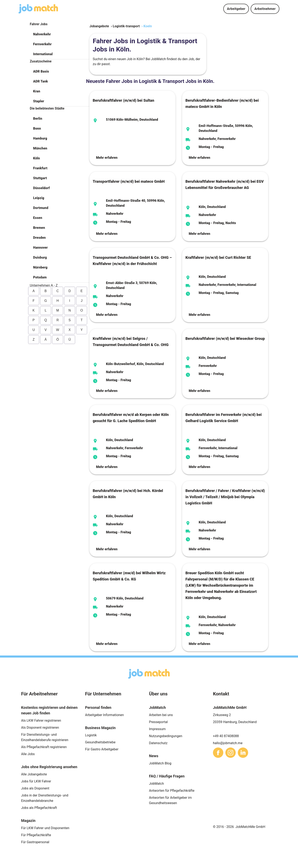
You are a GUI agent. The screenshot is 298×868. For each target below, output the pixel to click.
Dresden (39, 238)
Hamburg (40, 138)
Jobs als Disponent (35, 788)
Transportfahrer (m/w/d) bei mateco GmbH (129, 181)
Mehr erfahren (107, 158)
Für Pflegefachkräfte (36, 835)
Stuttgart (40, 178)
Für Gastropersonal (35, 842)
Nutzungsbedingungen (166, 736)
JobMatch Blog (160, 763)
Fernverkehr (42, 44)
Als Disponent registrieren (40, 728)
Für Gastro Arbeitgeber (102, 749)
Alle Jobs (28, 754)
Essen (38, 218)
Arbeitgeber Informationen (104, 715)
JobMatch (156, 784)
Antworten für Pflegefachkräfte (172, 791)
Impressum (157, 729)
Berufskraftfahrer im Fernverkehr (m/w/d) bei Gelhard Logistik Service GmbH (223, 418)
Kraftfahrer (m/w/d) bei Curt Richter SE (218, 257)
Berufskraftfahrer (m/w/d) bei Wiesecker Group (225, 338)
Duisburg (40, 257)
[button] (60, 34)
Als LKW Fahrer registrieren (41, 721)
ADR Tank (40, 81)
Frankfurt (40, 168)
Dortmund (41, 208)
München (40, 148)
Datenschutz (158, 743)
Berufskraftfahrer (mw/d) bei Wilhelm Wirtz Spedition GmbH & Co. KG (129, 576)
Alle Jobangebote (34, 774)
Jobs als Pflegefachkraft (39, 808)
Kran (37, 91)
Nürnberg (40, 267)
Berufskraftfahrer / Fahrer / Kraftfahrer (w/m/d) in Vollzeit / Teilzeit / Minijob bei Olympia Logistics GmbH (225, 497)
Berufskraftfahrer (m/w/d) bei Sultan (123, 100)
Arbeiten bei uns (161, 715)
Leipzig (39, 198)
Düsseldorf (41, 188)
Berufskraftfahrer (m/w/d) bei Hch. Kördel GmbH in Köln (128, 494)
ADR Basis (41, 71)
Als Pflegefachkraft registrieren (44, 747)
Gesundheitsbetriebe (100, 742)
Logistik (91, 735)
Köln (37, 158)
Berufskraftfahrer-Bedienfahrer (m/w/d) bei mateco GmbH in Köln (222, 103)
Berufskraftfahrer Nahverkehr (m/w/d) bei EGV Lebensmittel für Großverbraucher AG (225, 184)
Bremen (39, 228)
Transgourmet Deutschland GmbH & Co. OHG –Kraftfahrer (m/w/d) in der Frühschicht (132, 261)
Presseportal (158, 722)
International (43, 54)
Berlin (38, 119)
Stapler (39, 101)
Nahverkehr (42, 34)
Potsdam (40, 277)
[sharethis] (218, 753)
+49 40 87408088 (226, 736)
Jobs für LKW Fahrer (36, 781)
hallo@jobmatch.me (228, 743)
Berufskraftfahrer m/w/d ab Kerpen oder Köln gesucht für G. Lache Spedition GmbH (131, 418)
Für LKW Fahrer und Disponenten (45, 828)
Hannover (40, 248)
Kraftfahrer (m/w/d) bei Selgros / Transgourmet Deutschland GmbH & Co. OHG (131, 342)
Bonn (37, 128)
